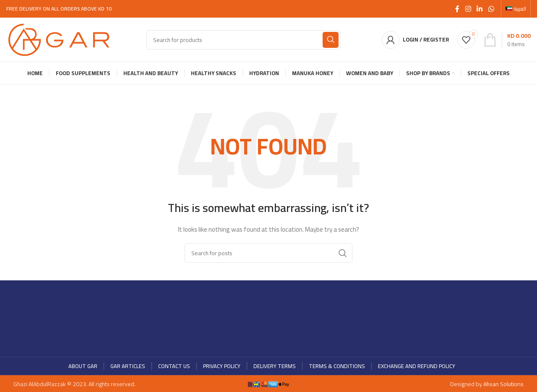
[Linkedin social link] (480, 9)
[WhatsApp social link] (491, 9)
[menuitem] (516, 9)
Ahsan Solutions (503, 384)
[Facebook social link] (457, 9)
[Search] (243, 40)
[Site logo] (59, 39)
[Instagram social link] (468, 9)
